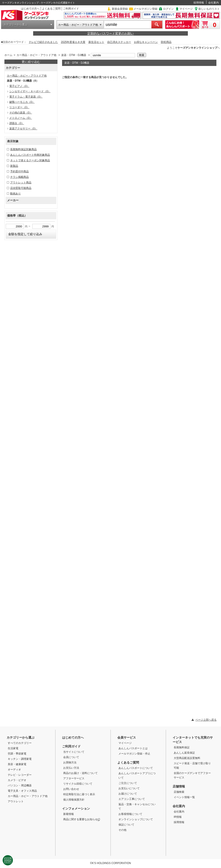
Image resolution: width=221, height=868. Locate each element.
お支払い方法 (71, 768)
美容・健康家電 (17, 764)
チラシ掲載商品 (19, 177)
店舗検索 (179, 792)
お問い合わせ (71, 789)
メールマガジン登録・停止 (134, 754)
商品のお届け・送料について (80, 773)
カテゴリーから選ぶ (15, 25)
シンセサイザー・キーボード (30, 91)
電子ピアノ (19, 86)
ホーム (8, 55)
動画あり (15, 194)
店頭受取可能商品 (21, 188)
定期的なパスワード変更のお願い (110, 33)
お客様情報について (130, 814)
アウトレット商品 (21, 182)
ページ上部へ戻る (206, 720)
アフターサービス (74, 778)
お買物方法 (70, 762)
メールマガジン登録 (145, 9)
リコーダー (19, 107)
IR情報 (178, 817)
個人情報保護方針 (74, 800)
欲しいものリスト (209, 9)
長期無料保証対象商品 (23, 149)
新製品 (14, 166)
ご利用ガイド (71, 9)
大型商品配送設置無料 (187, 758)
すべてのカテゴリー (20, 743)
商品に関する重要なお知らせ (82, 819)
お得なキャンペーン (146, 42)
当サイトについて (74, 752)
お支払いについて (129, 788)
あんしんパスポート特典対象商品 (30, 155)
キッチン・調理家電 (20, 759)
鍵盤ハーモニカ (22, 102)
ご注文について (128, 783)
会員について (71, 757)
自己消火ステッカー (119, 42)
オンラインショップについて (136, 819)
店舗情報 (179, 786)
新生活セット (96, 42)
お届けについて (128, 794)
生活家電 (13, 748)
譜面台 (17, 123)
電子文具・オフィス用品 (22, 791)
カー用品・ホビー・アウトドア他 (78, 25)
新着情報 (69, 814)
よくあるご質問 (51, 9)
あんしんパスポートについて (136, 768)
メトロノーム (21, 118)
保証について (126, 825)
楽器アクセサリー (23, 129)
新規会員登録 (120, 9)
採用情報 (199, 3)
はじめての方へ (30, 9)
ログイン (168, 9)
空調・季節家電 (17, 754)
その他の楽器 (21, 113)
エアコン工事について (132, 799)
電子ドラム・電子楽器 (26, 97)
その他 (122, 830)
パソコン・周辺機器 (20, 785)
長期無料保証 (182, 747)
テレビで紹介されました (43, 42)
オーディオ (14, 770)
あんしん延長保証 (184, 753)
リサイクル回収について (78, 784)
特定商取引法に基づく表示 (79, 794)
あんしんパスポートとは (133, 748)
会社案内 (213, 3)
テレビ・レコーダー (20, 775)
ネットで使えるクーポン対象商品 (30, 160)
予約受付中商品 (19, 171)
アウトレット (16, 801)
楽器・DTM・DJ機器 (74, 55)
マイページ (186, 9)
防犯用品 (166, 42)
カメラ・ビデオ (17, 780)
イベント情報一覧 (184, 797)
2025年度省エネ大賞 (73, 42)
